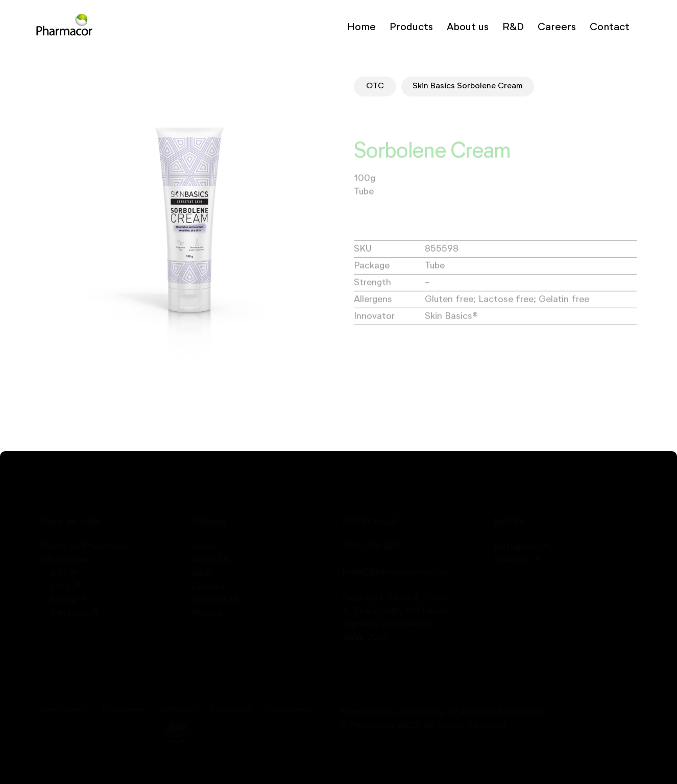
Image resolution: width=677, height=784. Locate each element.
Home (361, 27)
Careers (557, 27)
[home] (64, 27)
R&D (513, 27)
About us (468, 27)
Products (411, 27)
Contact (610, 27)
